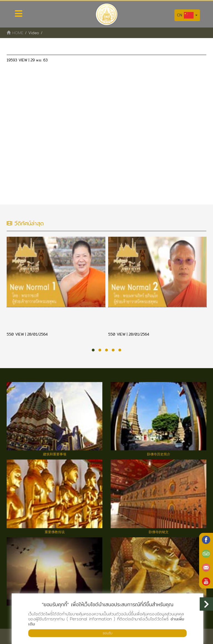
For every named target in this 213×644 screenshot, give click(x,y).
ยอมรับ (108, 633)
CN (187, 15)
